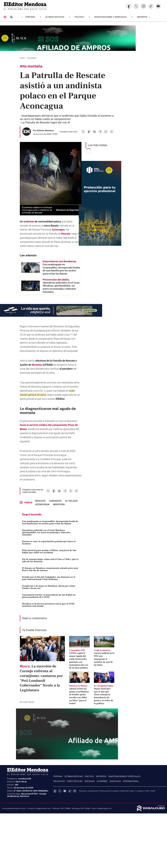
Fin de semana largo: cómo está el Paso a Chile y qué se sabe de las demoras (50, 560)
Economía (102, 781)
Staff (153, 791)
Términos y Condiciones (88, 791)
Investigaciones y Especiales (110, 17)
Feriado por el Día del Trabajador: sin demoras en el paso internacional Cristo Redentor (49, 578)
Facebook (55, 791)
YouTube (65, 791)
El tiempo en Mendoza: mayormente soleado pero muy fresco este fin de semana (50, 569)
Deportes (142, 17)
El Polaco (72, 501)
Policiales (59, 781)
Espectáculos (75, 781)
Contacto (140, 791)
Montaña (37, 365)
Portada (30, 17)
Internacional (131, 781)
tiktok (70, 791)
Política (79, 17)
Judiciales (115, 781)
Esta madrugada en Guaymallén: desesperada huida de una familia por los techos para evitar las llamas (50, 522)
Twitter (60, 791)
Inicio (23, 58)
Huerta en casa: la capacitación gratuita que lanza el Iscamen (49, 543)
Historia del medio (127, 791)
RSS (147, 791)
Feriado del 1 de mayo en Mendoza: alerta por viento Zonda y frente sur (49, 587)
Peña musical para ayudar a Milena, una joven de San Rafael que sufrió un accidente (49, 551)
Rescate (66, 234)
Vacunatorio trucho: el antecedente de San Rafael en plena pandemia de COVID (49, 596)
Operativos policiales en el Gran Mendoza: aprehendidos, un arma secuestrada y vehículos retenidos (46, 532)
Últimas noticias (55, 17)
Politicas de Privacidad (109, 791)
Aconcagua (58, 230)
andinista (29, 221)
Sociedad (32, 58)
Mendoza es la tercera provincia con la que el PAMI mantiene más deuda (48, 605)
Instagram (75, 791)
